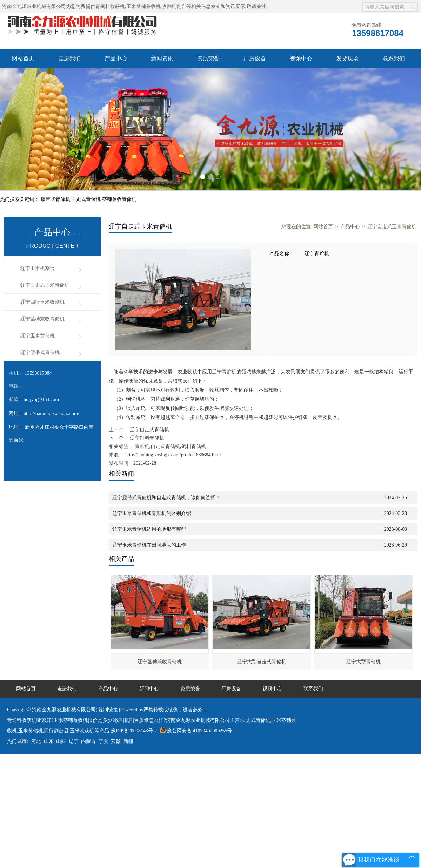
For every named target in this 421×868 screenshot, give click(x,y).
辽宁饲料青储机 (146, 438)
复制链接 (108, 710)
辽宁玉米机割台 (38, 268)
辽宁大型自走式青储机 (262, 662)
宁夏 (103, 741)
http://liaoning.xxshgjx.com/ (51, 413)
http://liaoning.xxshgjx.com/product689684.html (173, 455)
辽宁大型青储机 (363, 662)
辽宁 (74, 741)
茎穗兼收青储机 (119, 199)
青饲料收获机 (110, 6)
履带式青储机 (56, 199)
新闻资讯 (162, 58)
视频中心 (301, 58)
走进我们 (69, 58)
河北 (36, 741)
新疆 (128, 741)
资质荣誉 (208, 58)
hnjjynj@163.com (41, 399)
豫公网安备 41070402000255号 (196, 731)
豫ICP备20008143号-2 (134, 731)
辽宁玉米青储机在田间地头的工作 (149, 545)
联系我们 (394, 58)
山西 (61, 741)
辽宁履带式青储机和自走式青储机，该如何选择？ (166, 498)
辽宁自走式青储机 (149, 430)
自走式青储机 (87, 199)
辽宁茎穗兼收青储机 (42, 319)
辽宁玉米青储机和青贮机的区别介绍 (152, 513)
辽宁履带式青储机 (40, 352)
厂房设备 (255, 58)
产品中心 (116, 58)
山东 (49, 741)
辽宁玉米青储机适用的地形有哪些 (149, 529)
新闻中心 (149, 689)
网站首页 (23, 58)
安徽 (116, 741)
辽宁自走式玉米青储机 (45, 285)
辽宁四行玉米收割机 (42, 302)
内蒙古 (88, 741)
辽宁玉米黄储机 (38, 336)
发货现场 (347, 58)
